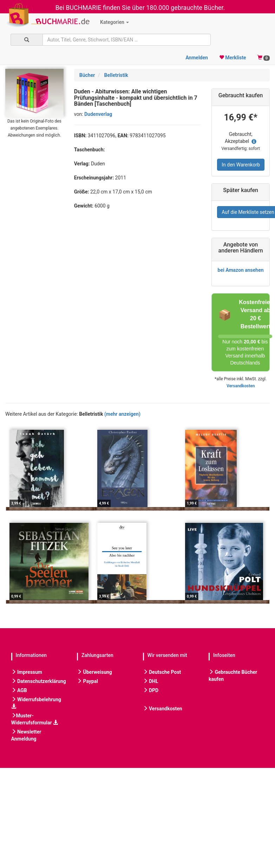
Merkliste (233, 58)
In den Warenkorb (241, 165)
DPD (151, 690)
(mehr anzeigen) (122, 414)
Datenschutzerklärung (39, 681)
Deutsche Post (162, 672)
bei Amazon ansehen (241, 270)
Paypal (87, 681)
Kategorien (114, 22)
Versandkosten (241, 386)
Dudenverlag (98, 114)
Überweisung (94, 672)
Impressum (27, 672)
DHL (151, 681)
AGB (19, 690)
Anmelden (197, 58)
